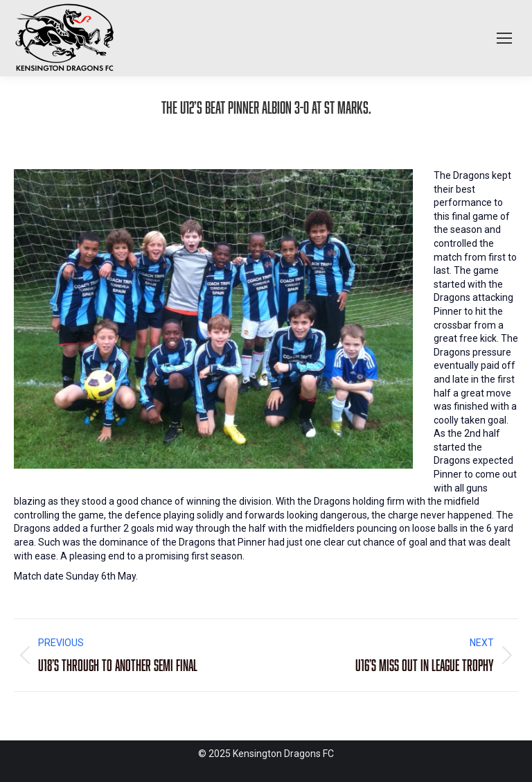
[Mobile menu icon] (504, 38)
